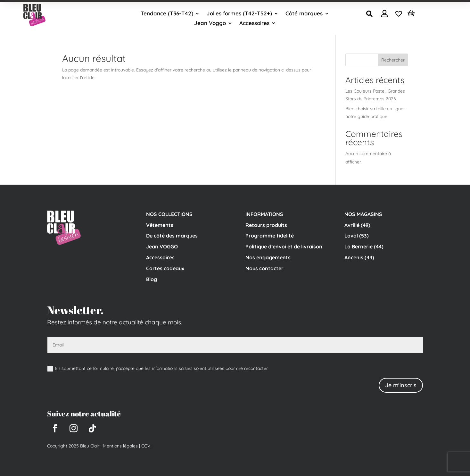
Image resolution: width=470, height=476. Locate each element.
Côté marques (304, 14)
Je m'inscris (401, 385)
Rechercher (393, 60)
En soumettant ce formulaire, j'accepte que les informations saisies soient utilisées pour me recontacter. (158, 368)
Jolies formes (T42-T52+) (239, 14)
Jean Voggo (210, 24)
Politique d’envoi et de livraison (284, 246)
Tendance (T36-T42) (167, 14)
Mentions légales (120, 446)
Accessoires (254, 24)
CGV (145, 446)
